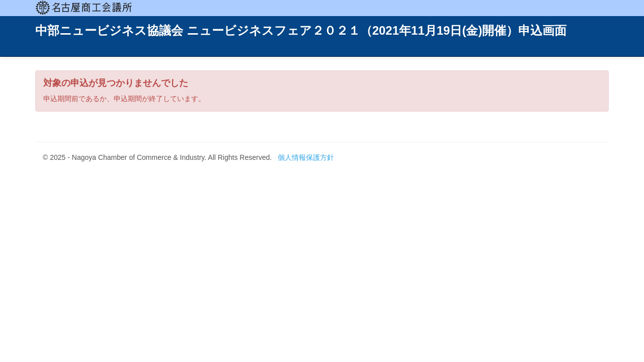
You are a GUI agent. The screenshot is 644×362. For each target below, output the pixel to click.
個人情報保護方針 (306, 157)
